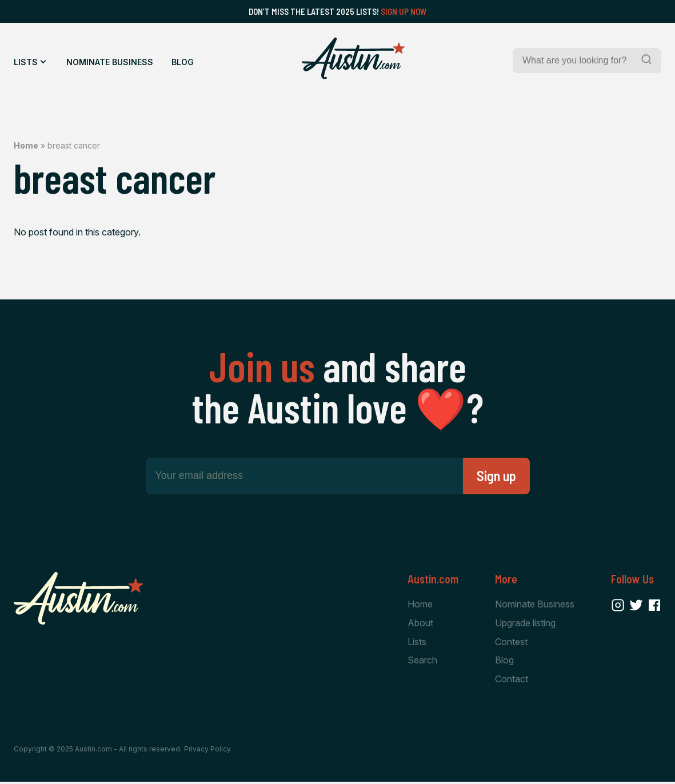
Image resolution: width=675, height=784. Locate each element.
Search (422, 662)
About (420, 623)
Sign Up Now (404, 11)
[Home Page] (353, 58)
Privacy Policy (207, 751)
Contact (512, 681)
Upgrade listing (525, 623)
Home (26, 145)
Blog (183, 62)
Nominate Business (110, 62)
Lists (26, 62)
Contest (511, 642)
